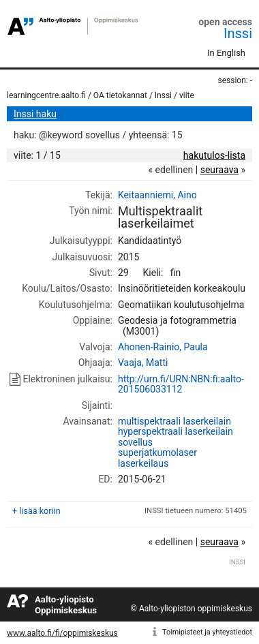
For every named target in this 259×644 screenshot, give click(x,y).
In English (226, 53)
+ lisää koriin (36, 511)
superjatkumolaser (157, 453)
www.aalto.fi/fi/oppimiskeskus (62, 633)
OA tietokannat (120, 95)
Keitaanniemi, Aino (157, 195)
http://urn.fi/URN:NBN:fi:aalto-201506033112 (181, 384)
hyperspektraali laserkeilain (176, 431)
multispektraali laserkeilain (174, 421)
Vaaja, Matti (143, 363)
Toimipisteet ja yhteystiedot (207, 632)
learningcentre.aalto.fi (46, 95)
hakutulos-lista (214, 155)
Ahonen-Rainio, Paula (163, 347)
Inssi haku (35, 114)
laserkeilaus (143, 463)
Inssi (238, 33)
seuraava (219, 170)
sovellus (135, 442)
